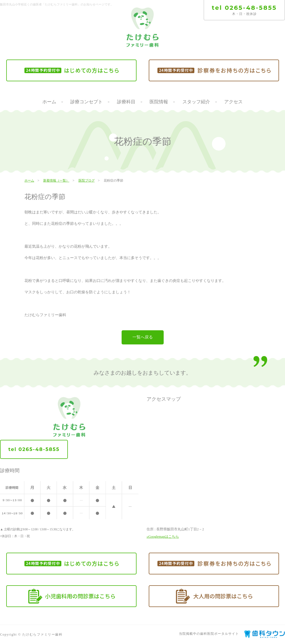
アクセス (233, 102)
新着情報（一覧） (56, 181)
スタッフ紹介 (196, 102)
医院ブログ (87, 181)
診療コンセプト (86, 102)
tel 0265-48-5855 (244, 8)
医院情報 (159, 102)
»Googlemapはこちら (163, 536)
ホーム (49, 102)
